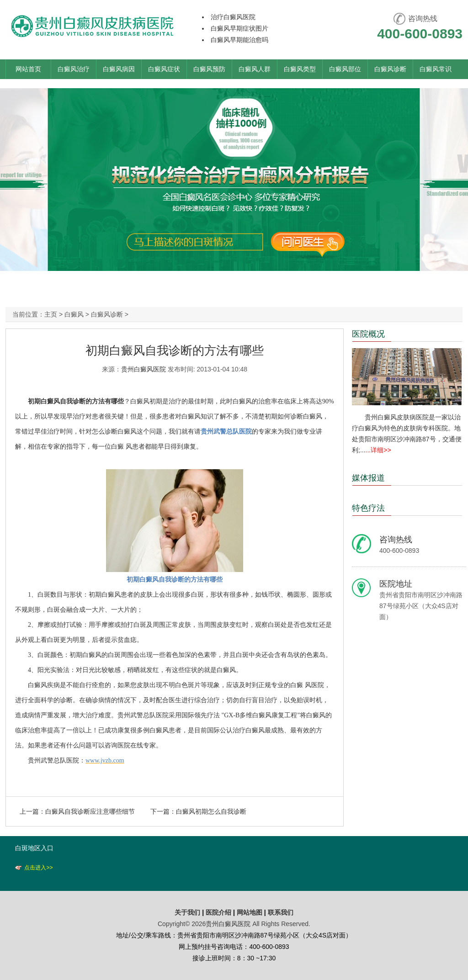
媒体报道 (368, 478)
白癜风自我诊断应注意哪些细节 (90, 811)
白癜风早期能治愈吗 (239, 40)
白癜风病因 (119, 69)
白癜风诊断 (390, 69)
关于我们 (187, 912)
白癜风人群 (255, 69)
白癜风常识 (436, 69)
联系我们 (281, 912)
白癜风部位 (345, 69)
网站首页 (28, 69)
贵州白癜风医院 (144, 369)
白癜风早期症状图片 (239, 28)
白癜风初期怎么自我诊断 (211, 811)
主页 (51, 314)
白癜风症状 (164, 69)
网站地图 (250, 912)
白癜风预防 (209, 69)
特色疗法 (368, 508)
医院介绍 (219, 912)
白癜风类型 (300, 69)
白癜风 (74, 314)
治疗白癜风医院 (233, 17)
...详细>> (378, 450)
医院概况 (368, 334)
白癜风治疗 (74, 69)
